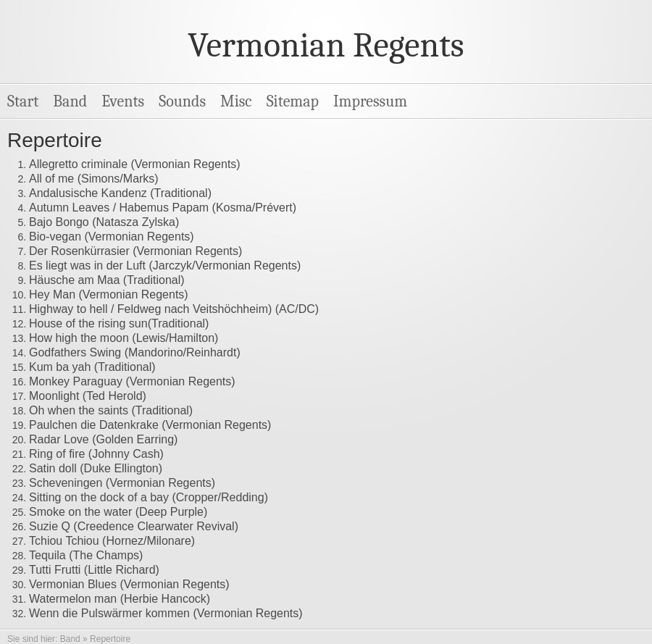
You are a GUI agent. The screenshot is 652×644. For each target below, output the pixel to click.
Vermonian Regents (326, 45)
